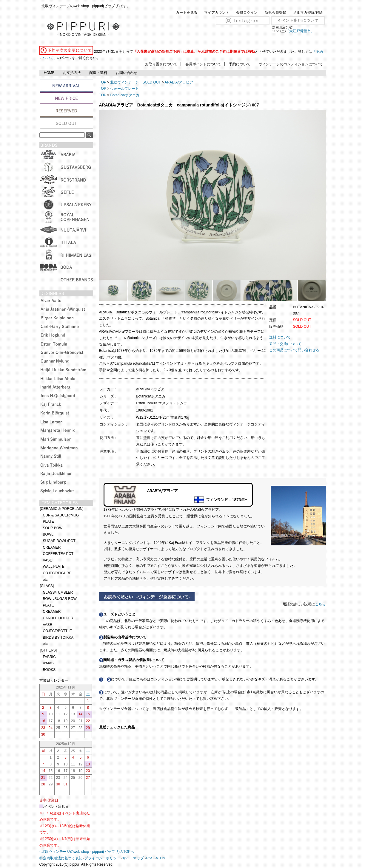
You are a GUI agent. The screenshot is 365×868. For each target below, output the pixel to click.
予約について (240, 64)
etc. (46, 580)
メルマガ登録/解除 (308, 13)
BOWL (48, 534)
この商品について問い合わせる (294, 350)
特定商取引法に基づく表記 (61, 858)
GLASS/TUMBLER (58, 592)
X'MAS (48, 663)
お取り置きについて (161, 64)
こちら (321, 604)
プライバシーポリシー (102, 858)
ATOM (161, 858)
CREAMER (52, 547)
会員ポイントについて (203, 64)
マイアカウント (217, 13)
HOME (49, 73)
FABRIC (49, 657)
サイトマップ (133, 858)
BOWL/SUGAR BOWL (61, 599)
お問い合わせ (127, 73)
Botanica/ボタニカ (125, 95)
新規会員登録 (275, 13)
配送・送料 (98, 73)
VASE (48, 560)
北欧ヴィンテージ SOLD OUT (135, 82)
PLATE (48, 522)
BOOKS (49, 670)
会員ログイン (247, 13)
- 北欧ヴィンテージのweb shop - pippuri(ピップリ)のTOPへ (87, 852)
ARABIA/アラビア (179, 82)
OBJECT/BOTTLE (57, 631)
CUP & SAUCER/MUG (61, 515)
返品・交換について (285, 344)
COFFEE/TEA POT (58, 554)
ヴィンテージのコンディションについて (291, 64)
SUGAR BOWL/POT (59, 541)
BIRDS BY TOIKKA (58, 638)
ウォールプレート (124, 89)
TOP (103, 82)
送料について (280, 337)
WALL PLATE (54, 567)
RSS (150, 858)
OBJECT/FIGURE (57, 573)
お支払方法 (72, 73)
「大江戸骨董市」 (300, 31)
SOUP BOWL (54, 528)
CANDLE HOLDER (58, 618)
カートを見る (187, 13)
